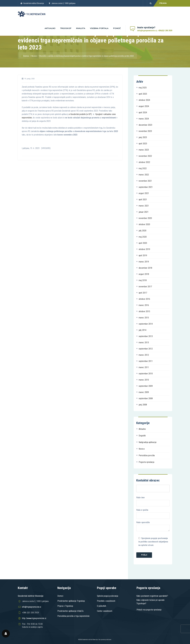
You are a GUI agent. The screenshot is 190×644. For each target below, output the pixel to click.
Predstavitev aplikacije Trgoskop (71, 601)
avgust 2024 (144, 106)
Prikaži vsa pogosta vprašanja (149, 610)
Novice (142, 449)
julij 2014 (142, 330)
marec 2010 (144, 380)
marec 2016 (144, 305)
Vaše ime (153, 501)
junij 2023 (143, 137)
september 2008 (146, 398)
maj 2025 (143, 88)
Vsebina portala (99, 28)
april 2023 (143, 144)
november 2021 (145, 181)
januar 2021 (144, 212)
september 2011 (146, 361)
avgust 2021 (144, 193)
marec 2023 (144, 150)
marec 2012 (144, 355)
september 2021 (146, 187)
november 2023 (145, 131)
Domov (25, 56)
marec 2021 (144, 206)
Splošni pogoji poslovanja (108, 596)
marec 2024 (144, 119)
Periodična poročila (147, 455)
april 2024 (143, 112)
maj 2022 (143, 168)
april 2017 (143, 293)
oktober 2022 (144, 162)
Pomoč (117, 28)
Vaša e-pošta (153, 514)
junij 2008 (143, 405)
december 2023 (145, 125)
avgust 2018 (144, 274)
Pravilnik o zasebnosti (106, 601)
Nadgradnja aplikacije (148, 442)
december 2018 (145, 268)
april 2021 (143, 200)
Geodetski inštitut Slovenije (34, 3)
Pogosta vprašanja (146, 462)
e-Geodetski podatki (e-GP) (80, 114)
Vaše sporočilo (153, 526)
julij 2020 (142, 231)
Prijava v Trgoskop (65, 606)
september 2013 (146, 336)
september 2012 (146, 349)
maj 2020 (143, 237)
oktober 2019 (144, 249)
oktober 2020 (144, 224)
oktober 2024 (144, 100)
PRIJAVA (163, 3)
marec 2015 (144, 318)
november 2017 (145, 287)
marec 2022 (144, 175)
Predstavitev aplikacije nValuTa (70, 611)
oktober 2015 (144, 311)
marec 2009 (144, 392)
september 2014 (146, 324)
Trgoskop (66, 28)
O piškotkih (102, 606)
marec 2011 (144, 367)
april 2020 (143, 243)
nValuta (81, 28)
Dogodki (142, 436)
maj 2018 (143, 280)
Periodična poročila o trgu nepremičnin (73, 616)
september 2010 (146, 374)
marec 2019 (144, 262)
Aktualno (50, 28)
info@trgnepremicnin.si (32, 607)
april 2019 (143, 255)
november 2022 (145, 156)
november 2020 (145, 218)
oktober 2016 (144, 299)
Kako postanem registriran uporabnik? (152, 596)
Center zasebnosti (105, 611)
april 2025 (143, 94)
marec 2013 (144, 343)
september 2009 (146, 386)
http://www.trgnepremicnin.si (34, 618)
